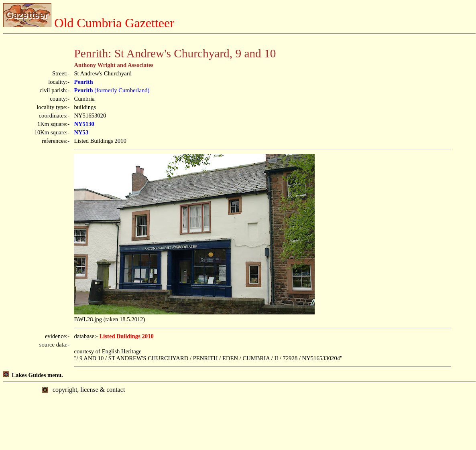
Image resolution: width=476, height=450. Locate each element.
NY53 (81, 132)
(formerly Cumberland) (112, 90)
